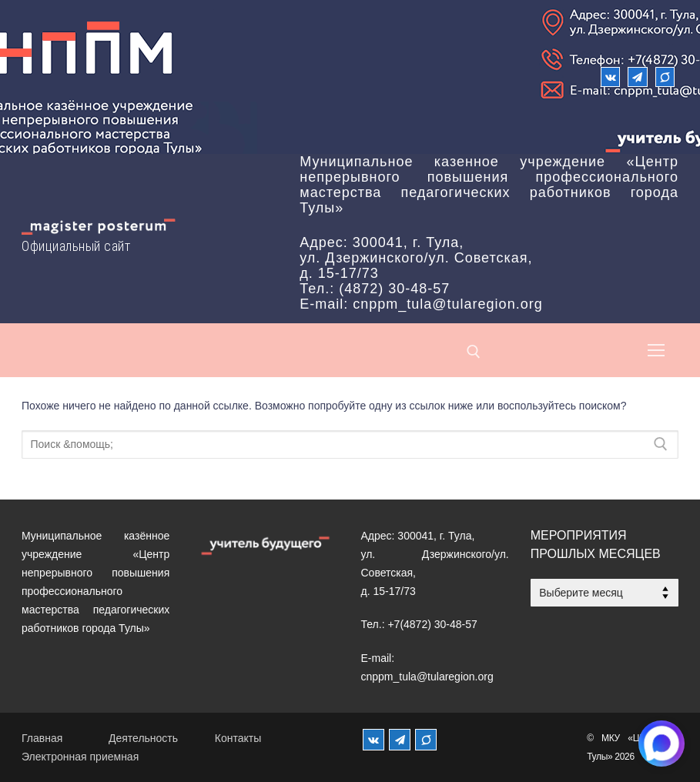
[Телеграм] (637, 77)
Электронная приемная (80, 757)
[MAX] (426, 740)
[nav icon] (656, 350)
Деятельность (143, 738)
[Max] (665, 77)
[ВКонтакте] (610, 77)
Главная (42, 738)
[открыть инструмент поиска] (474, 352)
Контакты (238, 738)
